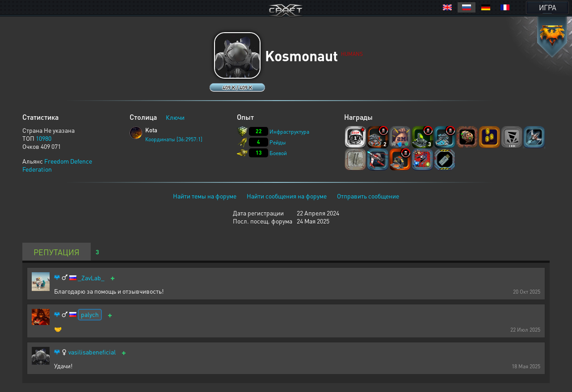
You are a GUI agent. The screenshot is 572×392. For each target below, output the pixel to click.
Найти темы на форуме (205, 196)
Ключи (175, 117)
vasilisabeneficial (92, 352)
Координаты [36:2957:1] (174, 139)
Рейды (278, 142)
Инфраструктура (289, 132)
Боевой (278, 153)
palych (90, 314)
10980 (44, 138)
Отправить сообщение (368, 196)
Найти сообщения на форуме (287, 196)
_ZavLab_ (91, 278)
